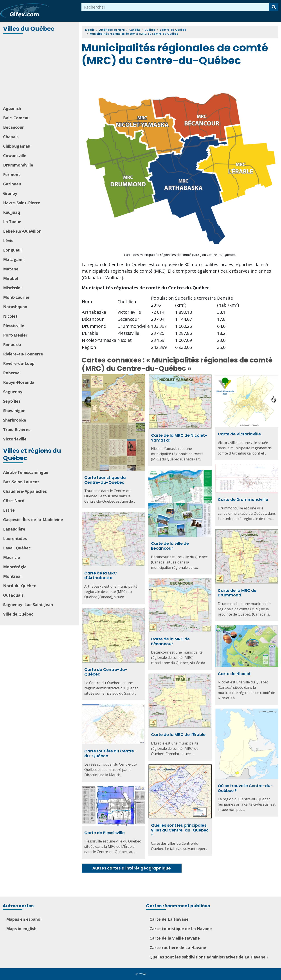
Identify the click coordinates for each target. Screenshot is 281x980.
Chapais (11, 137)
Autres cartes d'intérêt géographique (132, 868)
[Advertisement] (40, 70)
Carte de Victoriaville (239, 434)
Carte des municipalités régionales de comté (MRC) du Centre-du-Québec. (180, 255)
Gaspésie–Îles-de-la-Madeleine (33, 520)
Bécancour (14, 127)
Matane (11, 269)
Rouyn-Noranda (19, 382)
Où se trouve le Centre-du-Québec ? (245, 788)
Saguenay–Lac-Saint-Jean (28, 605)
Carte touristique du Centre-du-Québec (105, 480)
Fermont (12, 174)
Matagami (13, 259)
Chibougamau (17, 146)
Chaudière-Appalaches (25, 491)
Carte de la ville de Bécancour (170, 546)
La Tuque (12, 222)
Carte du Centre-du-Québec (106, 672)
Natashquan (15, 307)
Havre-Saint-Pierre (22, 203)
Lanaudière (14, 529)
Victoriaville (15, 439)
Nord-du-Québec (19, 586)
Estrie (9, 510)
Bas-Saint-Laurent (21, 482)
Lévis (8, 241)
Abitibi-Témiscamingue (26, 472)
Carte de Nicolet (234, 674)
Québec (150, 30)
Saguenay (13, 392)
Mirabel (11, 278)
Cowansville (15, 156)
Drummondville (18, 165)
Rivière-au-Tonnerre (23, 354)
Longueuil (13, 250)
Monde (90, 30)
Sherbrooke (15, 420)
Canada (135, 30)
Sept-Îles (12, 401)
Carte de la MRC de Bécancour (170, 641)
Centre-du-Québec (173, 30)
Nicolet (10, 316)
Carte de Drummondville (243, 499)
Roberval (12, 373)
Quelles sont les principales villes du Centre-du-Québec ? (180, 830)
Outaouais (13, 595)
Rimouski (12, 344)
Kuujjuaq (12, 212)
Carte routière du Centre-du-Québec (110, 753)
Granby (10, 193)
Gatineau (12, 184)
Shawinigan (14, 411)
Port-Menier (15, 335)
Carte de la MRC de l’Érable (178, 735)
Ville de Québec (18, 614)
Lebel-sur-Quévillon (22, 231)
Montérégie (15, 567)
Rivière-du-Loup (19, 363)
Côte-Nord (14, 501)
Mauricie (12, 557)
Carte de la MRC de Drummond (237, 593)
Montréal (12, 576)
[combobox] (175, 7)
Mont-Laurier (16, 297)
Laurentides (15, 538)
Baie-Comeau (16, 118)
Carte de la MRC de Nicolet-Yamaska (179, 438)
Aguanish (12, 108)
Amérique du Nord (112, 30)
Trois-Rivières (17, 429)
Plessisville (14, 326)
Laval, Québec (17, 548)
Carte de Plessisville (104, 833)
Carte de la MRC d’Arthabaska (101, 575)
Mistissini (12, 288)
